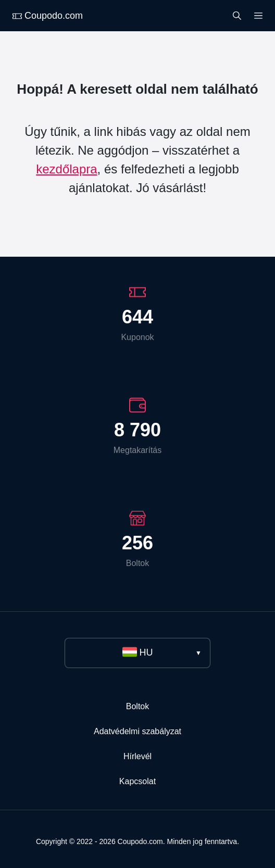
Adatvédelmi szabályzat (137, 731)
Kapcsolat (137, 781)
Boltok (137, 706)
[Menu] (258, 15)
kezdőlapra (66, 169)
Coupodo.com (48, 16)
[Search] (237, 15)
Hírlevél (137, 756)
